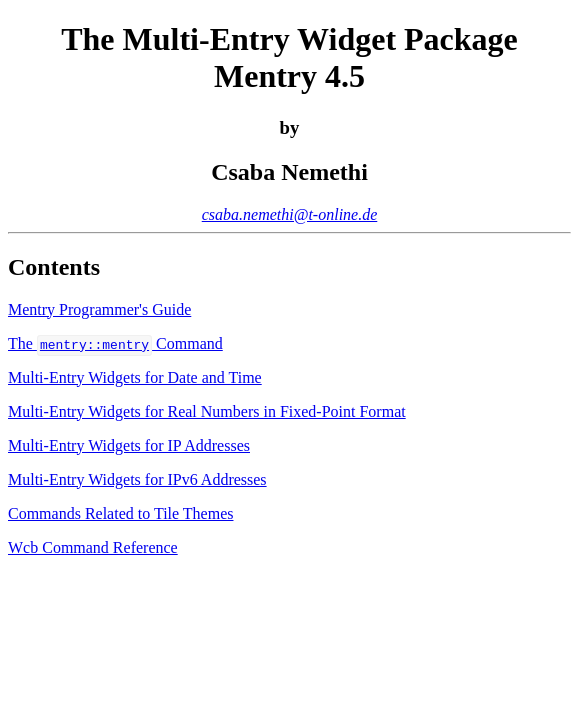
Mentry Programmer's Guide (99, 309)
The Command (115, 343)
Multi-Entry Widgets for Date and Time (135, 377)
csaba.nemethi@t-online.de (290, 214)
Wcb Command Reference (93, 547)
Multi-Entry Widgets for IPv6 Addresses (137, 479)
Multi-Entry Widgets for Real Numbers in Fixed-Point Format (207, 411)
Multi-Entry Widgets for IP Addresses (129, 445)
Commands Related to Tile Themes (120, 513)
